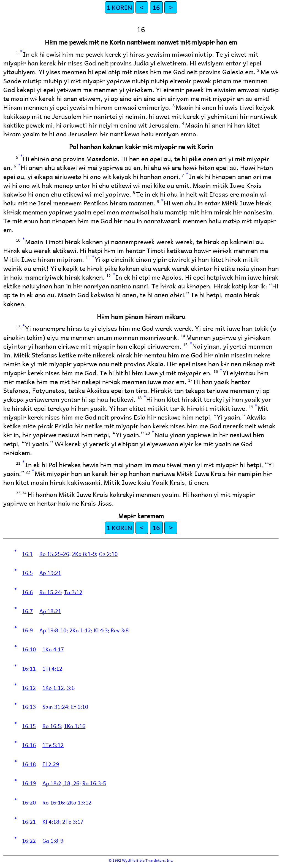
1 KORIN (119, 7)
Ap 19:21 (50, 573)
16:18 (29, 764)
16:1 (27, 554)
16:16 (29, 745)
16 (156, 7)
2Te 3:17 (73, 822)
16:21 (29, 822)
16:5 (27, 573)
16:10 (29, 649)
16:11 (29, 668)
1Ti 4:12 (52, 668)
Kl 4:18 (51, 822)
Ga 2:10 (108, 554)
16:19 (29, 783)
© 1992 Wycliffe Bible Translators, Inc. (141, 860)
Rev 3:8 (120, 630)
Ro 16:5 (52, 726)
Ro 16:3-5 (94, 783)
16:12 (29, 688)
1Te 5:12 (53, 745)
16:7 (27, 611)
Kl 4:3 (101, 630)
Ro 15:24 (50, 592)
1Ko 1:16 (75, 726)
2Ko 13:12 (79, 802)
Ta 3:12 (73, 592)
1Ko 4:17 (53, 649)
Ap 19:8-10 (53, 630)
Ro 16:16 (53, 802)
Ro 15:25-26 (54, 554)
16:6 (27, 592)
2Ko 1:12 (80, 630)
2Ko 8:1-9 (84, 554)
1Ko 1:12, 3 (56, 688)
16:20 (29, 802)
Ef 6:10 (80, 707)
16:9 (27, 630)
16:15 (29, 726)
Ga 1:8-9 (53, 841)
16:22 (29, 841)
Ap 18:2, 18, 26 (61, 783)
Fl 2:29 (51, 764)
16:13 (29, 707)
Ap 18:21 (50, 611)
